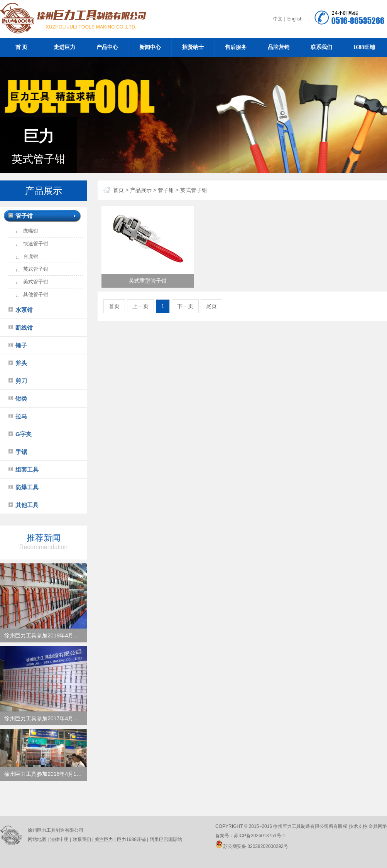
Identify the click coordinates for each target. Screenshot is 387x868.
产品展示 (141, 190)
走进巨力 (64, 47)
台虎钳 (31, 256)
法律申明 (59, 839)
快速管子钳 (36, 244)
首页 (118, 190)
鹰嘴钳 (31, 231)
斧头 (21, 363)
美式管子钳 (36, 282)
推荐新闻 (43, 542)
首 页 (22, 47)
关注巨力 (104, 839)
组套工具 (27, 469)
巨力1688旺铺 (131, 839)
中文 (278, 19)
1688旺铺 (364, 47)
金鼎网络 (378, 826)
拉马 (21, 416)
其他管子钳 (36, 294)
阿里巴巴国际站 (165, 839)
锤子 (21, 345)
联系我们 (321, 47)
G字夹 (24, 434)
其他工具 (27, 505)
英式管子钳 (36, 269)
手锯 (21, 452)
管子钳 (24, 216)
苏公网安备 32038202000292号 (252, 846)
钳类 (21, 399)
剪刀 (21, 381)
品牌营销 (279, 47)
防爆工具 (27, 487)
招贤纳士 (193, 47)
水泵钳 (24, 310)
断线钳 (24, 328)
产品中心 (107, 47)
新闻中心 (150, 47)
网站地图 (37, 839)
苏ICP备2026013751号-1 (259, 836)
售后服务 (236, 47)
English (295, 19)
